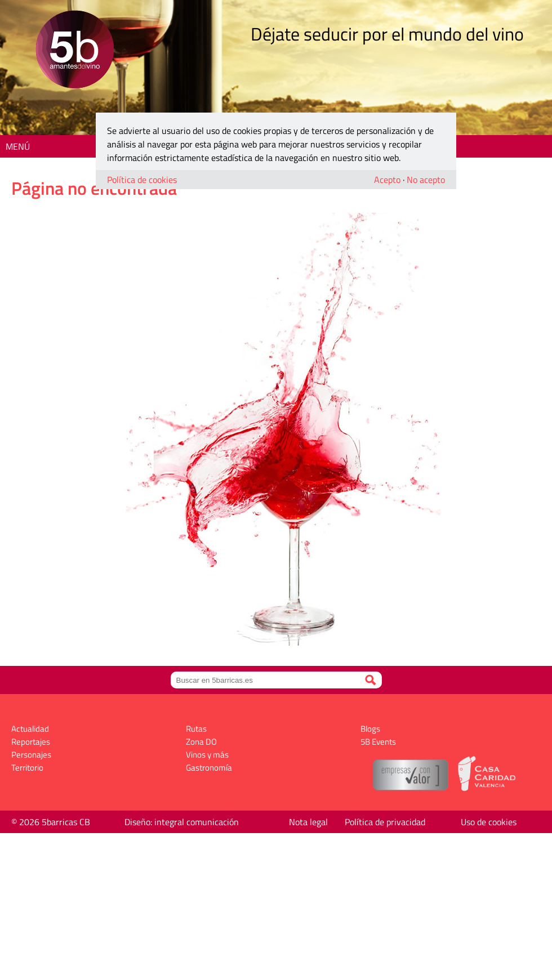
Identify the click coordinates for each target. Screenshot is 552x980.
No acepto (426, 180)
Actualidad (30, 729)
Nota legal (308, 822)
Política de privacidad (385, 822)
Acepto (387, 180)
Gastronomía (209, 768)
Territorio (27, 768)
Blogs (370, 729)
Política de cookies (142, 180)
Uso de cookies (489, 822)
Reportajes (31, 742)
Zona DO (201, 742)
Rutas (196, 729)
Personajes (31, 755)
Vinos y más (207, 755)
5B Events (378, 742)
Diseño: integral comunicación (182, 822)
